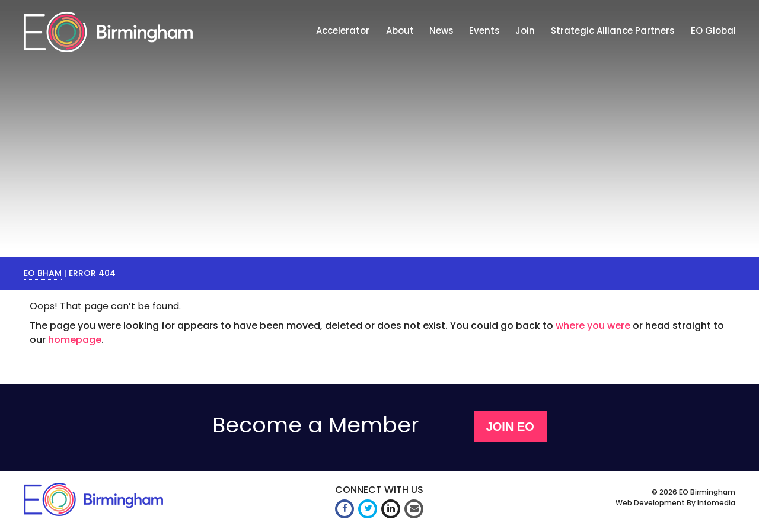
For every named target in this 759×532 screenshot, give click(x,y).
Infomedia (716, 503)
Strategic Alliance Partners (613, 31)
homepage (75, 340)
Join (525, 31)
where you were (593, 326)
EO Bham (43, 273)
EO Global (713, 31)
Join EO (510, 427)
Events (484, 31)
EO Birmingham (707, 492)
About (400, 31)
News (441, 31)
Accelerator (343, 31)
